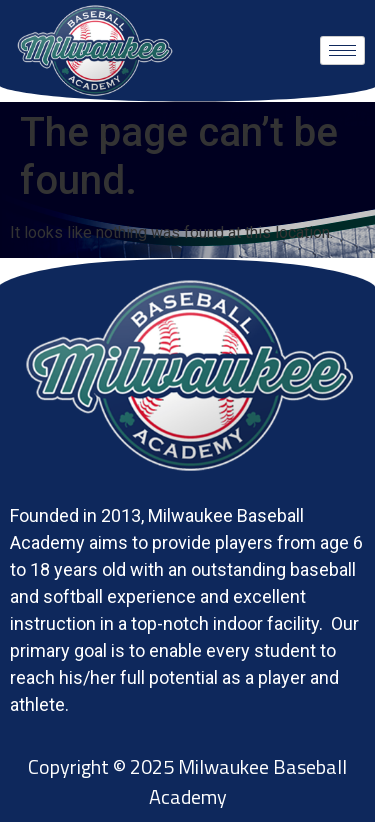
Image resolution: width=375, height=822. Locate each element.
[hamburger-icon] (342, 50)
